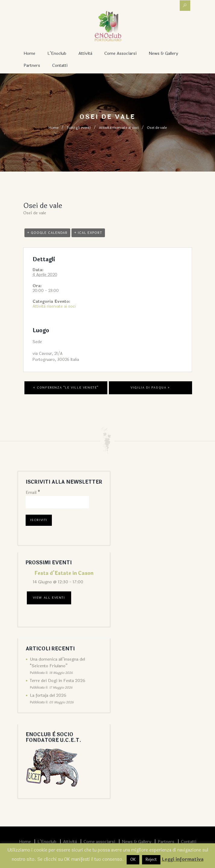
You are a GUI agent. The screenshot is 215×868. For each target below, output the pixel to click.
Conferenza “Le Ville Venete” (66, 388)
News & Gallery (163, 53)
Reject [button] (151, 860)
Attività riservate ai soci (119, 128)
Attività (85, 53)
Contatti (60, 65)
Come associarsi (120, 53)
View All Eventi (49, 598)
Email (33, 493)
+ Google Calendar (47, 233)
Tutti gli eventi (79, 128)
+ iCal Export (88, 233)
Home (29, 53)
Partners (32, 65)
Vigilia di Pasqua (150, 388)
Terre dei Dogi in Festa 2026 (58, 681)
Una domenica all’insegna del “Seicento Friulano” (57, 663)
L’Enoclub (57, 53)
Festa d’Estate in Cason (64, 573)
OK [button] (133, 860)
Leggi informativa (183, 859)
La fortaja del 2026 (48, 695)
